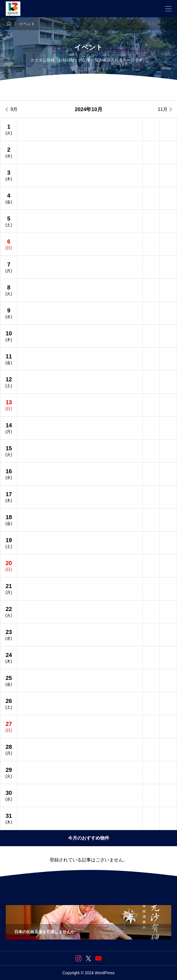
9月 (12, 109)
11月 (166, 109)
